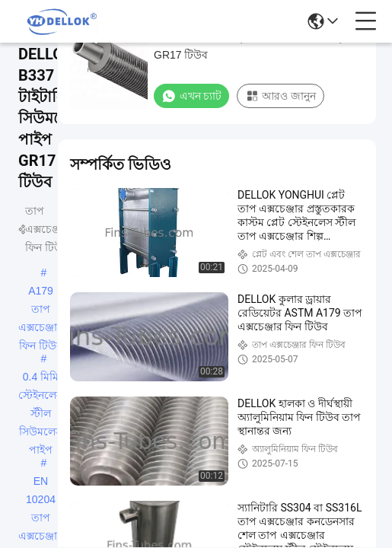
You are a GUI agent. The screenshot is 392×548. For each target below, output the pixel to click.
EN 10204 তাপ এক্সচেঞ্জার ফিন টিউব (41, 483)
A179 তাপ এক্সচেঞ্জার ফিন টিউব (41, 292)
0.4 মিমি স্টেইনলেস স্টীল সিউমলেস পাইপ (41, 378)
